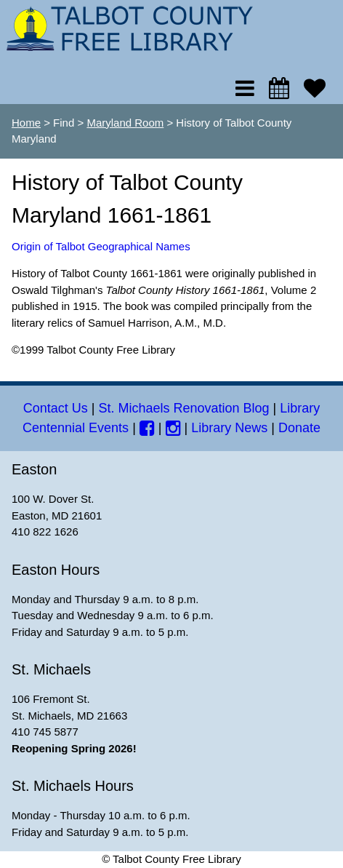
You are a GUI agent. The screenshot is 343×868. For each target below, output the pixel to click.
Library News (229, 428)
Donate (299, 428)
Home (26, 123)
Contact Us (56, 408)
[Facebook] (147, 428)
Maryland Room (125, 123)
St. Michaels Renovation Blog (183, 408)
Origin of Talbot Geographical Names (101, 246)
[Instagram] (173, 428)
